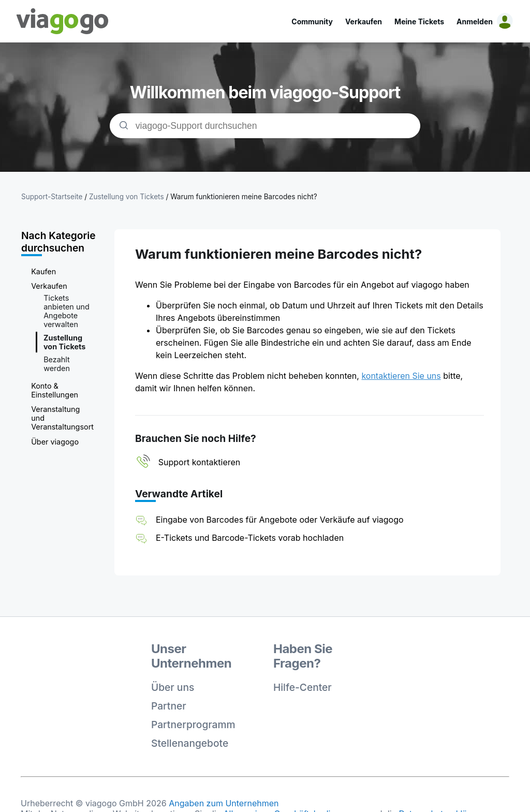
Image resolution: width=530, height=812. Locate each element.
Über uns (173, 687)
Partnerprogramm (193, 725)
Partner (169, 706)
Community (312, 21)
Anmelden (475, 21)
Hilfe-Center (303, 687)
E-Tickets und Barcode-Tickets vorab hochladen (250, 538)
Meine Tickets (419, 21)
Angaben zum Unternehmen (224, 803)
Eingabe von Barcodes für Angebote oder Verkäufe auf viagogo (280, 520)
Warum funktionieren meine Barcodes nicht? (244, 197)
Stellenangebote (190, 743)
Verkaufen (364, 21)
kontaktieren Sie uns (401, 376)
